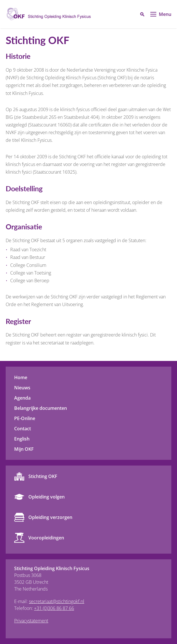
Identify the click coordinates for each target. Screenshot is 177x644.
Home (21, 377)
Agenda (22, 398)
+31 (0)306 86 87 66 (54, 608)
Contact (23, 429)
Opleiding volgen (47, 497)
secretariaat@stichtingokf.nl (57, 601)
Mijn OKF (24, 449)
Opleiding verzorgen (50, 517)
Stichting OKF (43, 476)
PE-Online (25, 418)
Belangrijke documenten (41, 408)
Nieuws (22, 388)
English (22, 439)
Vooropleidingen (46, 538)
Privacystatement (31, 621)
